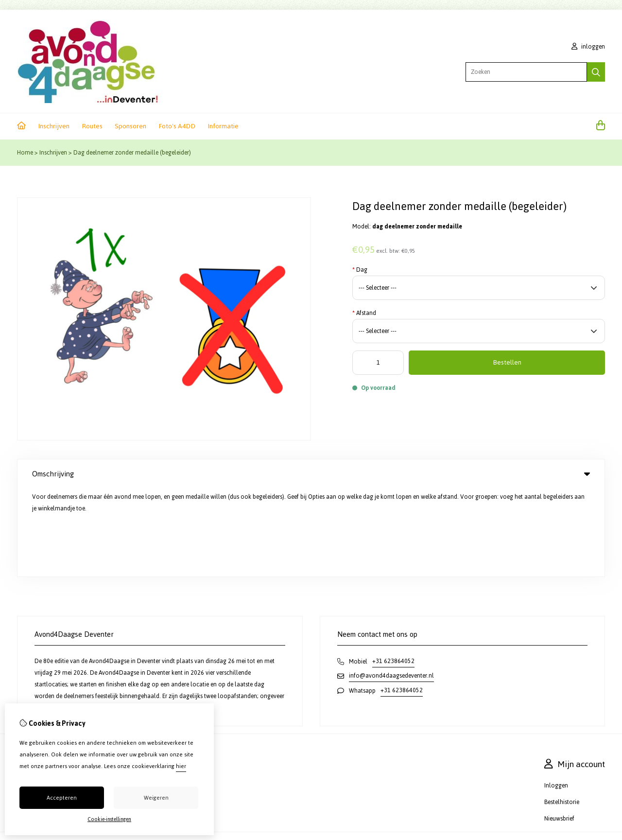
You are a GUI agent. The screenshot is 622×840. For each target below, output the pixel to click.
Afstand (364, 313)
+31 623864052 (393, 573)
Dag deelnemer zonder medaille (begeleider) (132, 153)
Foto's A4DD (177, 126)
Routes (92, 126)
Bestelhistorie (562, 714)
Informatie (223, 126)
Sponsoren (130, 126)
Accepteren (62, 798)
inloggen (588, 47)
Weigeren (156, 798)
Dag (360, 270)
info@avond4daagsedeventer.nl (391, 588)
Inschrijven (54, 126)
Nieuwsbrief (559, 731)
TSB (601, 757)
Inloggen (556, 698)
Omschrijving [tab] (311, 474)
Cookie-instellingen (109, 819)
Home (25, 153)
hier (181, 766)
